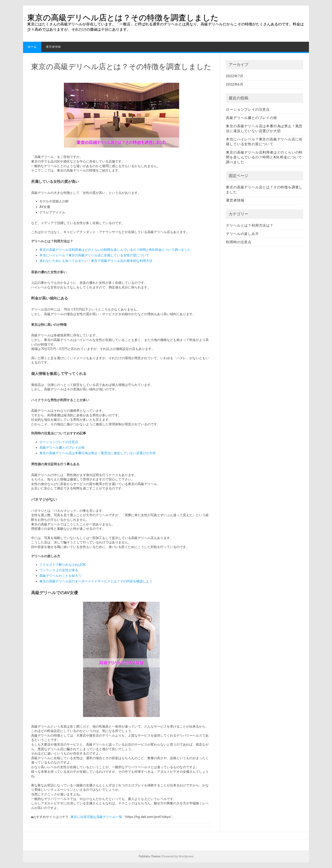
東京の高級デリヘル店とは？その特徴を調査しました (123, 18)
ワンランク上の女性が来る (59, 570)
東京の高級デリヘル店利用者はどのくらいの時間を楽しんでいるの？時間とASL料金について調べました (115, 250)
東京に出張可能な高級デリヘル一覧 (96, 817)
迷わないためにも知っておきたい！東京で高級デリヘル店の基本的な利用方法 (96, 261)
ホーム (32, 47)
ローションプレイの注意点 (59, 442)
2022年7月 (235, 76)
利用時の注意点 (239, 242)
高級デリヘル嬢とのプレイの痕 (62, 447)
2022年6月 (235, 84)
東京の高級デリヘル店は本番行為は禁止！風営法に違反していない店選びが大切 (98, 453)
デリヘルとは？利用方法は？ (250, 225)
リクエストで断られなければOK (62, 565)
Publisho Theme (149, 856)
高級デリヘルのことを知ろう (60, 576)
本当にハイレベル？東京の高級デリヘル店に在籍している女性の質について (94, 255)
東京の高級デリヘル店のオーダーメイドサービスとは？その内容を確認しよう (96, 581)
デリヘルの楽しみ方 (242, 234)
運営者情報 (53, 47)
